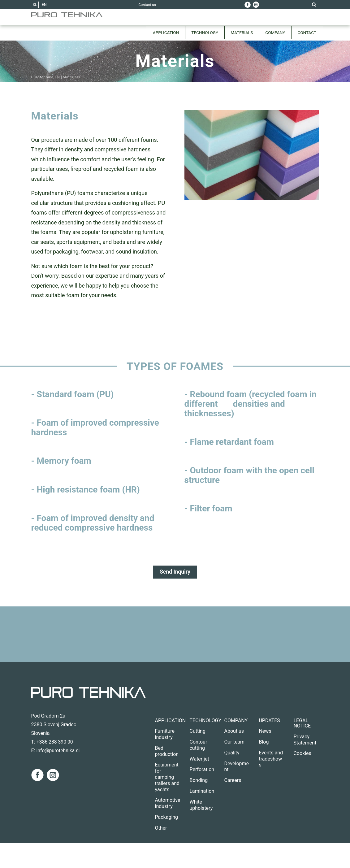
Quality (232, 753)
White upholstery (201, 805)
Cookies (302, 754)
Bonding (199, 781)
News (265, 731)
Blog (264, 742)
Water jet (199, 759)
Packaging (167, 817)
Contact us (147, 5)
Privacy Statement (305, 740)
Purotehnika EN (46, 77)
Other (161, 828)
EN (44, 5)
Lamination (202, 791)
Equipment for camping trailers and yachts (167, 777)
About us (234, 731)
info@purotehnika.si (58, 751)
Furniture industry (165, 734)
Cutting (197, 731)
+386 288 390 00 (55, 742)
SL (35, 5)
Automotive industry (168, 803)
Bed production (167, 751)
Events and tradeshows (271, 759)
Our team (234, 742)
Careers (233, 781)
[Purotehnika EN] (81, 25)
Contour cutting (198, 745)
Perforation (202, 770)
